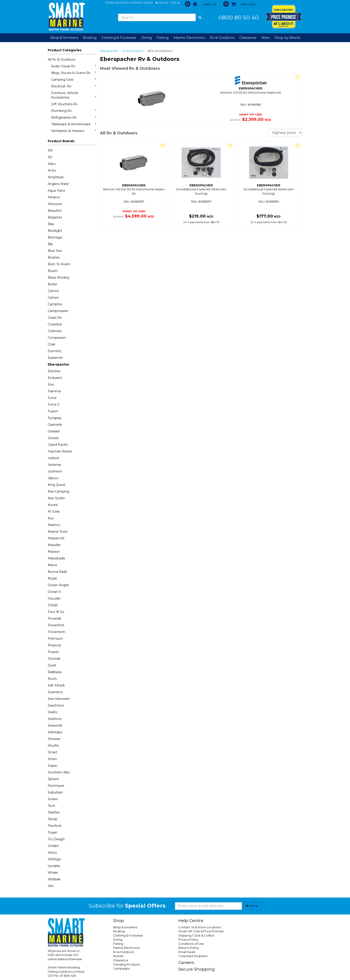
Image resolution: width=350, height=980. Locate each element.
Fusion (53, 411)
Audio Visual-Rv (74, 66)
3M (50, 150)
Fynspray (55, 418)
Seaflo (53, 712)
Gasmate (55, 425)
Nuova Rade (57, 572)
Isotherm (55, 471)
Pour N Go (56, 612)
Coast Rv (55, 318)
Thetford (54, 826)
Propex (53, 652)
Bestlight (55, 231)
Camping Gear (74, 79)
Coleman (55, 331)
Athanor (54, 197)
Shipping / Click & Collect (196, 935)
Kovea (53, 505)
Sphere (53, 779)
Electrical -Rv (74, 86)
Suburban (55, 792)
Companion (57, 338)
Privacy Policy (188, 939)
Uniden (53, 846)
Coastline (55, 324)
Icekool (53, 458)
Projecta (54, 645)
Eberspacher (59, 364)
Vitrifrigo (54, 859)
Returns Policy (189, 948)
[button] (162, 3)
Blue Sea (55, 251)
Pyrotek (54, 659)
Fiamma (54, 391)
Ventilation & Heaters (74, 131)
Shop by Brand (287, 38)
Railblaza (55, 672)
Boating (119, 931)
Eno (51, 384)
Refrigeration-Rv (74, 117)
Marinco (54, 525)
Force (52, 398)
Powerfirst (56, 625)
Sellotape (55, 732)
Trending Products (127, 964)
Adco (52, 164)
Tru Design (56, 839)
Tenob (53, 819)
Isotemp (54, 465)
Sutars (53, 799)
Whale (53, 873)
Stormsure (56, 786)
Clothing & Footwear (128, 935)
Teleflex (54, 812)
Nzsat (52, 578)
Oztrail (53, 605)
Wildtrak (54, 879)
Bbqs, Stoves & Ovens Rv (74, 73)
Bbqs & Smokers (64, 38)
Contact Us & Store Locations (200, 927)
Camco (53, 291)
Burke (52, 284)
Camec (53, 298)
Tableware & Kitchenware (74, 124)
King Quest (57, 485)
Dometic (55, 351)
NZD (175, 3)
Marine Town (58, 532)
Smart (53, 752)
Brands (118, 956)
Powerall (54, 618)
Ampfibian (56, 177)
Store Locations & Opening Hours (129, 3)
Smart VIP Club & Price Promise (201, 931)
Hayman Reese (60, 451)
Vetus (52, 853)
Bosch (53, 271)
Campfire (55, 304)
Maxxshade (56, 558)
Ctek (51, 344)
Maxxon (54, 552)
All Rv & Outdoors (61, 60)
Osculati (54, 598)
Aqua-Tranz (56, 191)
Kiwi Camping (58, 491)
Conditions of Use (191, 944)
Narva (52, 565)
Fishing (118, 944)
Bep (51, 224)
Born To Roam (59, 264)
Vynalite (54, 866)
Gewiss (53, 438)
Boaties (54, 257)
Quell (52, 665)
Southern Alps (59, 772)
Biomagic (55, 237)
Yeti (51, 886)
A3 (50, 157)
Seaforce (55, 719)
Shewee (54, 739)
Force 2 (54, 405)
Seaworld (55, 725)
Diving (118, 939)
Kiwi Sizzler (56, 498)
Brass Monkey (59, 277)
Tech (51, 806)
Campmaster (58, 311)
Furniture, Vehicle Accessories (74, 95)
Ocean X (54, 592)
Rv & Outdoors (133, 51)
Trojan (52, 832)
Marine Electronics (127, 948)
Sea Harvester (59, 699)
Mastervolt (56, 538)
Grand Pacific (58, 445)
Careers (186, 963)
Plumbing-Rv (74, 111)
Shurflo (53, 746)
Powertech (56, 632)
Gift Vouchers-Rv (64, 104)
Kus (51, 518)
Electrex (54, 371)
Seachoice (56, 705)
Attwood (55, 204)
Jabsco (53, 478)
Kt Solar (54, 512)
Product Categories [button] (65, 50)
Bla (50, 244)
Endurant (55, 378)
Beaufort (55, 211)
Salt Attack (56, 685)
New (266, 38)
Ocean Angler (58, 585)
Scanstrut (55, 692)
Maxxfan (54, 545)
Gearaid (54, 431)
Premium (55, 639)
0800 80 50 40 (239, 17)
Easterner (55, 358)
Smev (52, 759)
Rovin (52, 679)
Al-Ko (52, 171)
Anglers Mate (58, 184)
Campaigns (121, 968)
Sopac (53, 766)
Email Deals (187, 952)
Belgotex (55, 217)
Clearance (248, 38)
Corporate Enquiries (193, 956)
